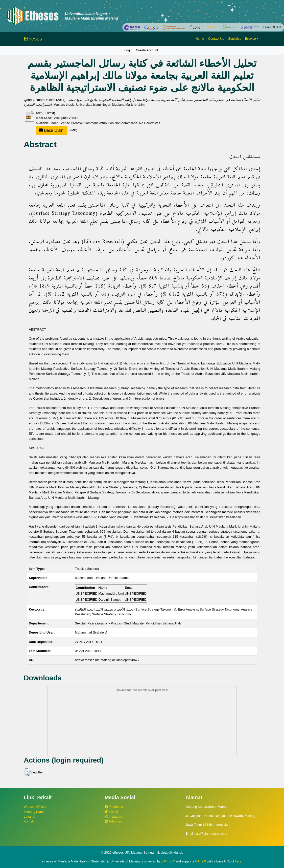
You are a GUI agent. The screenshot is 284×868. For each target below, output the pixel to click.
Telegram (113, 821)
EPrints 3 (168, 861)
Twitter (111, 812)
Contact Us (216, 39)
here (238, 861)
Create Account (147, 50)
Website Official (35, 807)
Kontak (29, 821)
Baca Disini (52, 130)
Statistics (235, 39)
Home (200, 39)
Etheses (33, 39)
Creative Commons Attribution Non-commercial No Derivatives (115, 123)
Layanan (30, 817)
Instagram (114, 817)
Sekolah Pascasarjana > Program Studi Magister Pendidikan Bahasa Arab (128, 623)
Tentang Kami (34, 812)
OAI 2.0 (200, 861)
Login (128, 50)
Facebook (114, 807)
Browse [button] (251, 39)
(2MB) (56, 130)
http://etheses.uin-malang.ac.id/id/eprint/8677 (107, 660)
